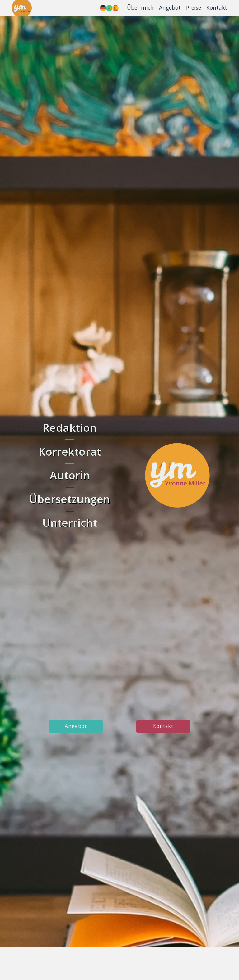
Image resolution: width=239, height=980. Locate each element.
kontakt (163, 726)
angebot (76, 726)
